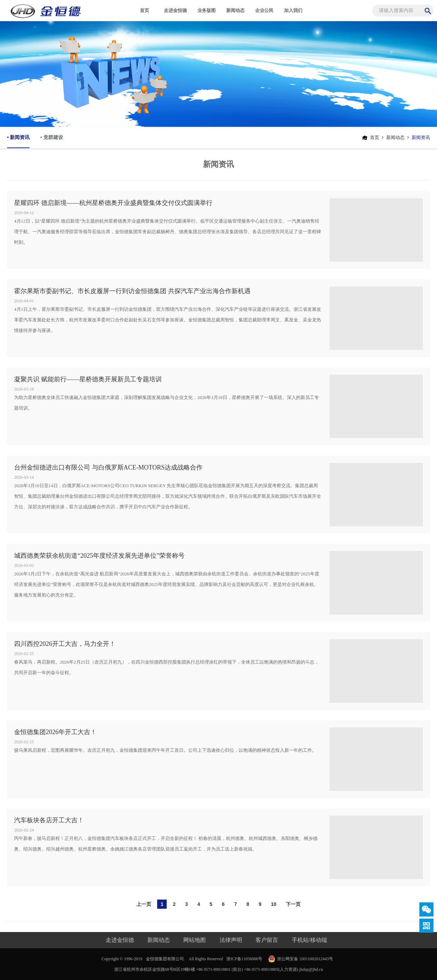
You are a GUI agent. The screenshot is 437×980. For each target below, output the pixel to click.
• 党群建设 (51, 137)
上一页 (144, 904)
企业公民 (264, 10)
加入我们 (293, 10)
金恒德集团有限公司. (165, 959)
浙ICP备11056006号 (244, 959)
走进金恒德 (175, 10)
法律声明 (231, 940)
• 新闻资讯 (18, 141)
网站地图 (195, 940)
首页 (144, 10)
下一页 (293, 904)
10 (274, 904)
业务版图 (207, 10)
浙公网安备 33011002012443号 (305, 959)
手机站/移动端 (309, 940)
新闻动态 (235, 10)
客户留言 (267, 940)
